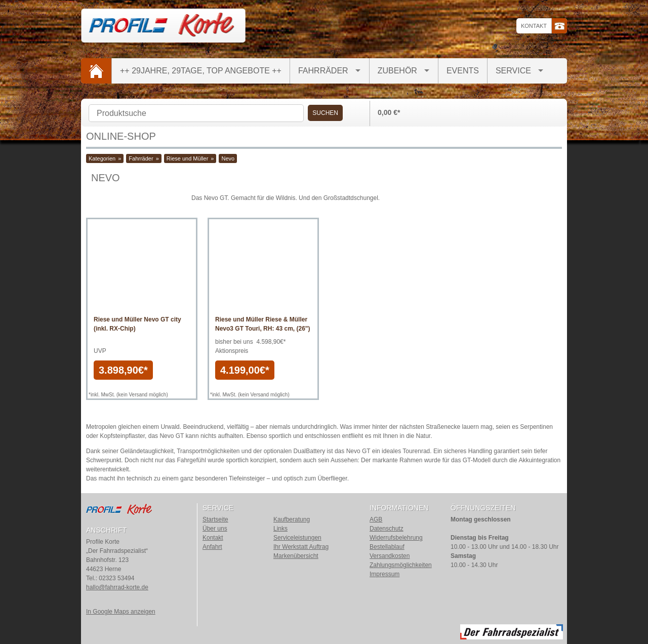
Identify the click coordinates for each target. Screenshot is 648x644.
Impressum (384, 574)
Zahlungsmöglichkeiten (401, 565)
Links (280, 529)
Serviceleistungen (297, 538)
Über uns (215, 529)
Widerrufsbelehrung (396, 538)
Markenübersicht (296, 556)
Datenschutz (387, 529)
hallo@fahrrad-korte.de (117, 587)
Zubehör (397, 71)
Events (463, 71)
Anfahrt (212, 547)
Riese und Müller (188, 158)
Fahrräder (323, 71)
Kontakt (534, 26)
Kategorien (102, 158)
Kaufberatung (292, 519)
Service (513, 71)
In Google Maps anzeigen (121, 612)
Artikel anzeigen (142, 301)
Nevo (228, 158)
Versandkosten (390, 556)
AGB (376, 519)
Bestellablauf (387, 547)
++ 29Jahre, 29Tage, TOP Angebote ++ (201, 71)
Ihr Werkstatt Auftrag (301, 547)
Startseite (215, 519)
